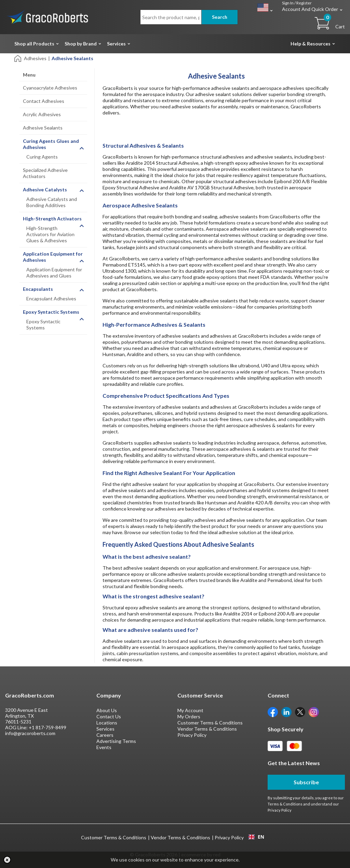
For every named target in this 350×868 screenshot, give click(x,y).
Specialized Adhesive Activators (45, 173)
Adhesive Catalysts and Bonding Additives (52, 202)
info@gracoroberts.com (30, 733)
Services (116, 44)
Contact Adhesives (44, 101)
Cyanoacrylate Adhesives (50, 88)
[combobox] (256, 837)
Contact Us (109, 716)
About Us (107, 710)
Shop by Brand (81, 44)
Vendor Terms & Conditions (207, 729)
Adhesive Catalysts (45, 189)
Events (104, 747)
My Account (190, 710)
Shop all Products (34, 44)
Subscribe (306, 782)
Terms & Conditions (285, 804)
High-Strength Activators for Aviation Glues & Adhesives (50, 234)
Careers (105, 735)
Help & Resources (311, 44)
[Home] (18, 58)
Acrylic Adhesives (42, 114)
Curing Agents (42, 157)
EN (256, 837)
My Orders (189, 716)
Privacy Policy (192, 735)
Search (220, 17)
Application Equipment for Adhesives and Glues (54, 273)
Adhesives (35, 58)
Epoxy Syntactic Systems (51, 312)
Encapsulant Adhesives (51, 299)
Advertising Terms (116, 741)
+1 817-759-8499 (48, 727)
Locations (107, 723)
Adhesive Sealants (43, 128)
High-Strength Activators (52, 219)
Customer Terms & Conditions (210, 723)
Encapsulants (38, 289)
